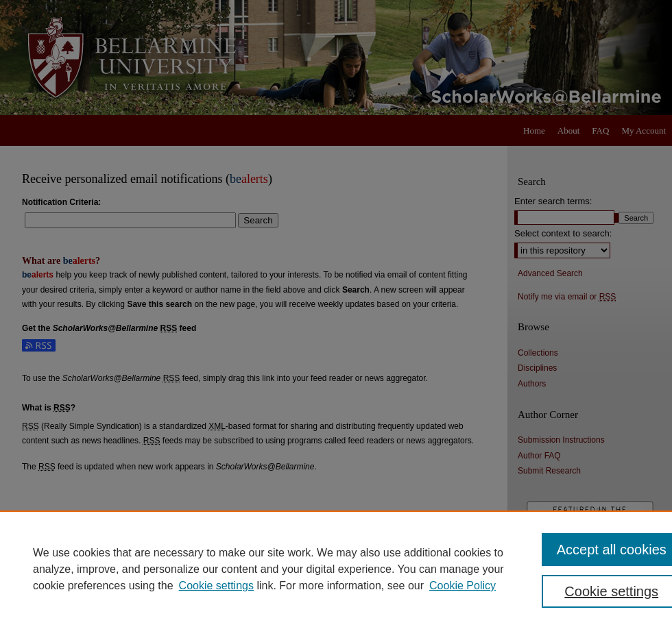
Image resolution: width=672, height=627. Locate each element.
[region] (336, 569)
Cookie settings (216, 586)
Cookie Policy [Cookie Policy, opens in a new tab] (463, 586)
